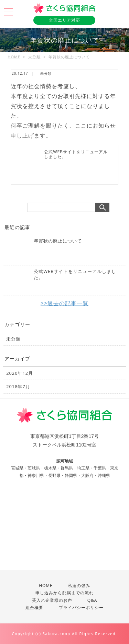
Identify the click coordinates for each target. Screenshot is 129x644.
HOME (14, 57)
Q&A (92, 600)
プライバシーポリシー (81, 607)
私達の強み (79, 585)
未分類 (34, 57)
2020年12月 (20, 373)
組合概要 (34, 607)
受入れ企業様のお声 (52, 600)
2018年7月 (18, 386)
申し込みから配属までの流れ (64, 593)
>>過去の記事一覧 (64, 303)
